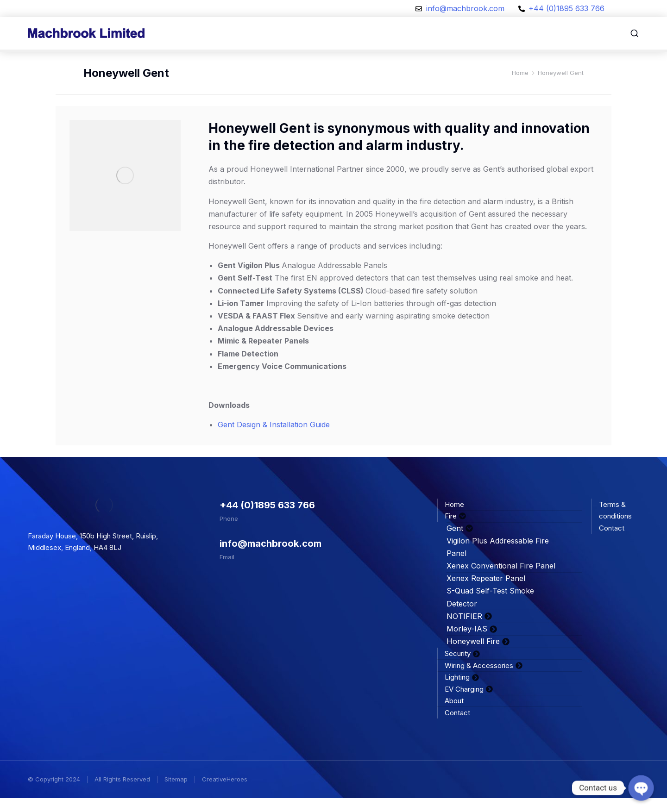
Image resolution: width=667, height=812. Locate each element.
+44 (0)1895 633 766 (267, 519)
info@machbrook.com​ (271, 557)
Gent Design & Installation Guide (274, 438)
